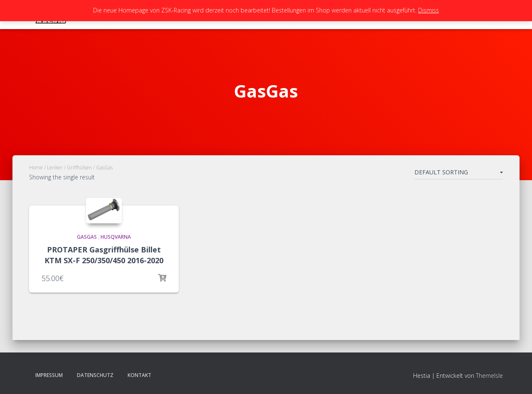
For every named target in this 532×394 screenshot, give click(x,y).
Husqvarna (116, 237)
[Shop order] (459, 174)
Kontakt (139, 375)
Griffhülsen (79, 168)
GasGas (87, 237)
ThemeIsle (489, 376)
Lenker (55, 168)
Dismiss (429, 10)
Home (36, 168)
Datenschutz (95, 375)
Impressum (49, 375)
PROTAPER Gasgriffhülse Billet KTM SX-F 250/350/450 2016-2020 (104, 255)
